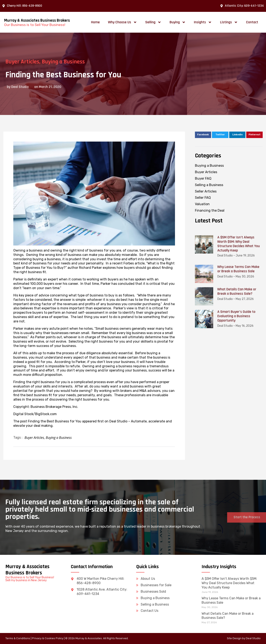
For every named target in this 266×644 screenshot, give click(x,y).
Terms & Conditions (18, 638)
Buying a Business (55, 62)
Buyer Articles (34, 438)
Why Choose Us (123, 22)
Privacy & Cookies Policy (48, 638)
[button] (203, 135)
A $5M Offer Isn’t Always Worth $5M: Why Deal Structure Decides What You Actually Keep (229, 583)
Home (95, 22)
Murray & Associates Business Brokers (37, 20)
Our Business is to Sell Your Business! (35, 25)
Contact (252, 22)
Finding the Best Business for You (55, 421)
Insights (203, 22)
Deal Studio (253, 638)
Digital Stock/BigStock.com (35, 414)
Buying (178, 22)
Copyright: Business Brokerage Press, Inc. (46, 407)
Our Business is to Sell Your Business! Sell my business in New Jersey (30, 579)
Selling (153, 22)
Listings (229, 22)
